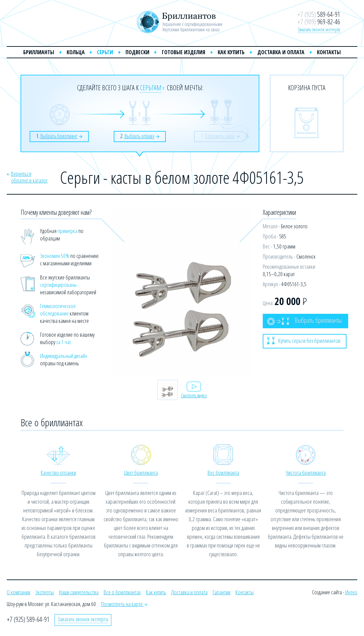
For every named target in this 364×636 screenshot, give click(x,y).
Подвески (137, 52)
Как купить (231, 52)
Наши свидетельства (79, 592)
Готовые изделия (184, 52)
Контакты (329, 52)
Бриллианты (39, 52)
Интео (351, 592)
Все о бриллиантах (122, 592)
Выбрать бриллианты (304, 321)
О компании (19, 592)
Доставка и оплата (281, 52)
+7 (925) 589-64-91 (28, 619)
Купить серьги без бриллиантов (304, 341)
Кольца (76, 52)
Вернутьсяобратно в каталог (29, 177)
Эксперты (45, 592)
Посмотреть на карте (124, 604)
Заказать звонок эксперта (319, 29)
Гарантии (222, 592)
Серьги (105, 52)
